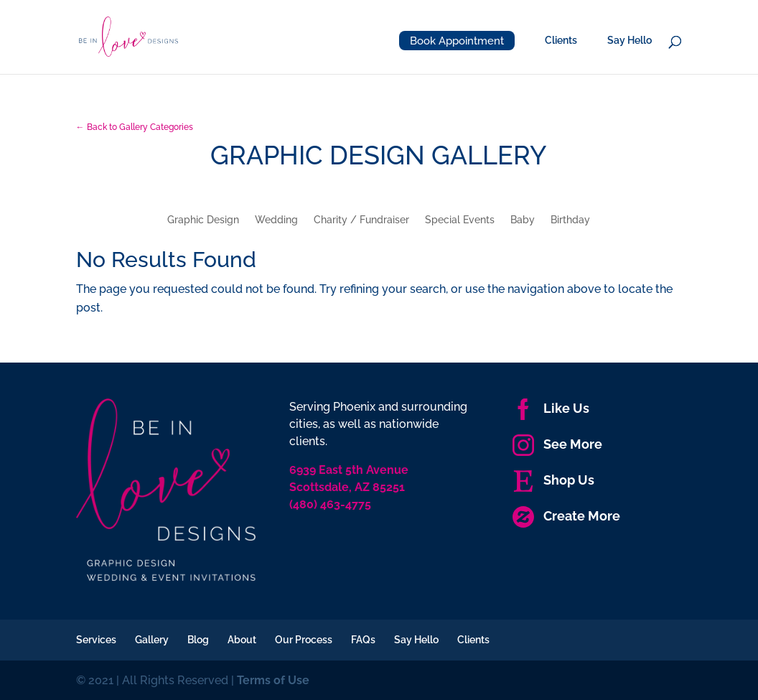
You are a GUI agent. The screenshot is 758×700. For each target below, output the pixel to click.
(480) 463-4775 (330, 504)
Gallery (152, 640)
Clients (561, 41)
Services (96, 640)
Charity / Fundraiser (361, 220)
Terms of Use (273, 680)
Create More (566, 516)
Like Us (551, 408)
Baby (523, 220)
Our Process (304, 640)
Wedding (276, 220)
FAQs (363, 640)
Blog (198, 640)
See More (557, 444)
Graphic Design (203, 220)
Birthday (570, 220)
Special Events (460, 220)
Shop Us (553, 480)
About (242, 640)
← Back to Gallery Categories (135, 127)
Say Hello (630, 41)
